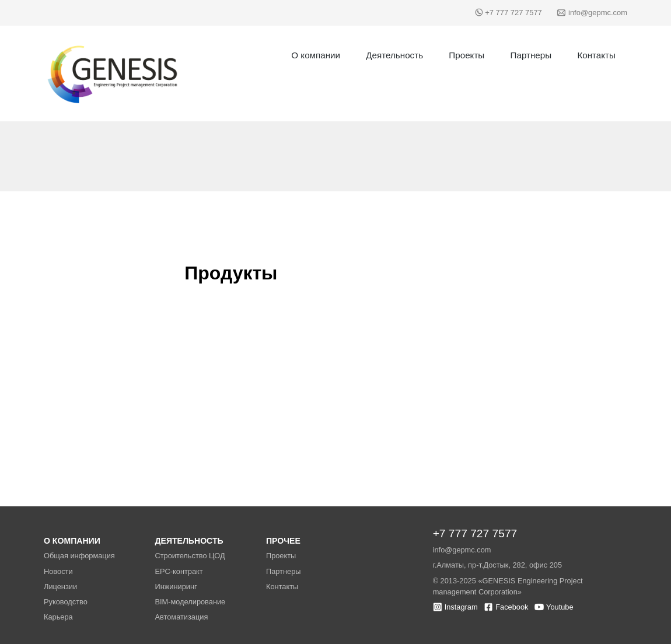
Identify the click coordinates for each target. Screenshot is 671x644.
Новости (58, 571)
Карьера (58, 617)
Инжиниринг (176, 587)
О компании (316, 55)
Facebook (512, 607)
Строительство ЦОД (190, 556)
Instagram (461, 607)
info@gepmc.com (598, 13)
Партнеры (531, 55)
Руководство (66, 602)
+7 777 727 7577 (513, 13)
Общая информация (79, 556)
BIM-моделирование (190, 602)
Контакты (596, 55)
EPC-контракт (179, 571)
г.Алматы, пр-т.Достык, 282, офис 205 (497, 565)
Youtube (560, 607)
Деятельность (394, 55)
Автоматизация (181, 617)
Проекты (466, 55)
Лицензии (60, 587)
